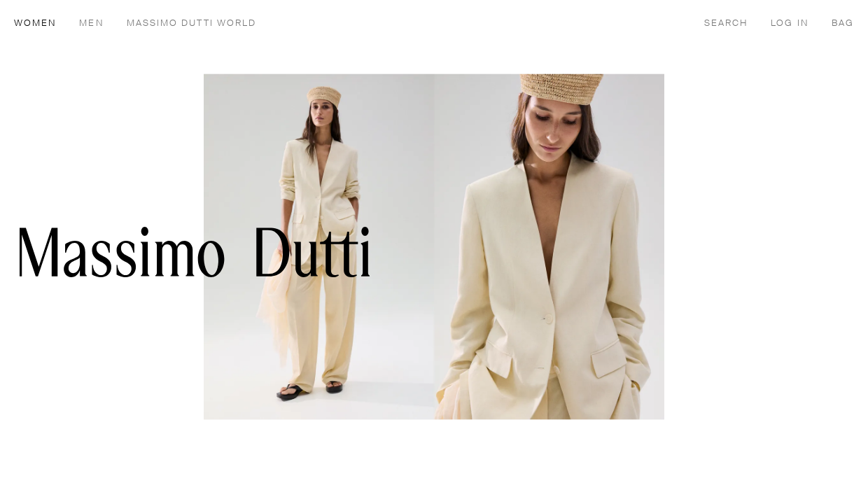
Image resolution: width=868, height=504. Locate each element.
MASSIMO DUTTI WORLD (192, 23)
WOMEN (35, 23)
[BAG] (843, 22)
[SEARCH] (726, 22)
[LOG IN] (790, 22)
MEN (91, 23)
